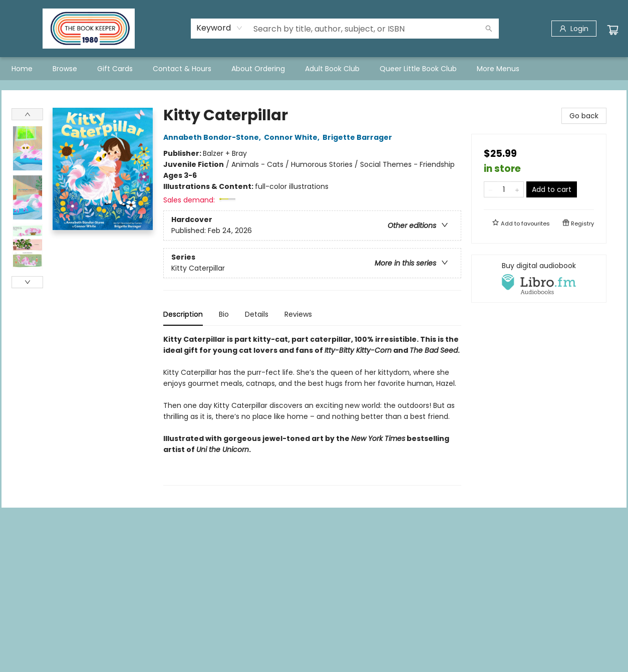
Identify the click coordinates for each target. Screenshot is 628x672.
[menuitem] (22, 69)
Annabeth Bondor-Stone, (214, 137)
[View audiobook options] (539, 279)
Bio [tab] (224, 314)
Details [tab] (257, 314)
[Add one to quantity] (517, 189)
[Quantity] (504, 189)
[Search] (489, 29)
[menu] (314, 69)
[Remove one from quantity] (491, 189)
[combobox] (220, 28)
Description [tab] (183, 314)
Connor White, (293, 137)
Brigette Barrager (359, 137)
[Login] (574, 29)
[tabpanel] (312, 410)
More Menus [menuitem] (498, 69)
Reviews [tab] (298, 314)
